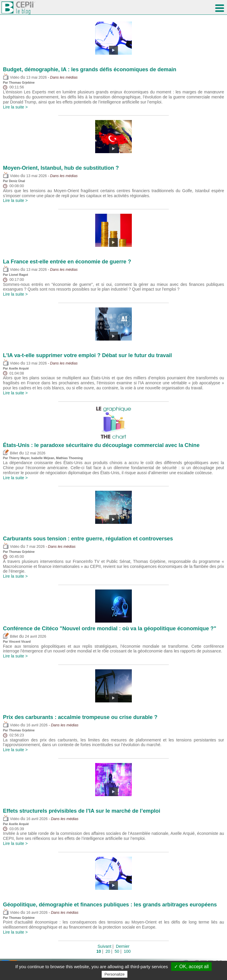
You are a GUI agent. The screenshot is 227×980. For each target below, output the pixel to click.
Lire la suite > (15, 107)
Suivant (104, 946)
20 (108, 951)
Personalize (115, 974)
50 (117, 951)
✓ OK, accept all (191, 967)
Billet (10, 453)
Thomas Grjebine (22, 82)
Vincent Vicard (20, 642)
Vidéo (11, 77)
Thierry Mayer (19, 458)
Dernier (123, 946)
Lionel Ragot (18, 275)
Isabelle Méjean (43, 458)
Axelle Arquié (19, 368)
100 (127, 951)
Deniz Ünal (17, 181)
